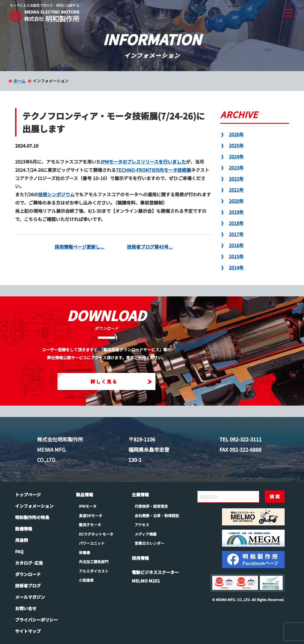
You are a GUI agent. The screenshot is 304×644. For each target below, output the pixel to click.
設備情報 (24, 529)
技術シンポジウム (56, 194)
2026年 (236, 134)
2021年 (236, 190)
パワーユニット (92, 543)
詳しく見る (121, 381)
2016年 (236, 245)
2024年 (236, 156)
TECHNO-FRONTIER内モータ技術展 (153, 170)
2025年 (236, 145)
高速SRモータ (91, 516)
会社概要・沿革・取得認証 (157, 516)
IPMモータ (88, 506)
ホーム (19, 81)
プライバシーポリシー (36, 620)
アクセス (142, 525)
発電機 (84, 553)
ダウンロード (28, 574)
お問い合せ (26, 608)
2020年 (236, 201)
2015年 (236, 256)
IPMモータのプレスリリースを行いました (143, 162)
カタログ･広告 (29, 563)
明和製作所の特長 (32, 517)
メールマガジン (30, 597)
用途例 (21, 540)
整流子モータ (90, 525)
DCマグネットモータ (96, 534)
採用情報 (140, 558)
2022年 (236, 179)
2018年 (236, 223)
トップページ (28, 495)
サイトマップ (28, 631)
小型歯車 (86, 580)
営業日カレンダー (149, 543)
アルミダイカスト (94, 571)
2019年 (236, 212)
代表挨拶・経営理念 (151, 506)
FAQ (19, 551)
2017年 (236, 234)
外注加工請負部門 (94, 562)
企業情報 (140, 495)
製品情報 (85, 495)
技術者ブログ (28, 586)
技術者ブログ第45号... (150, 247)
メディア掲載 (146, 534)
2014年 (236, 267)
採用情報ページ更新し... (80, 247)
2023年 (236, 168)
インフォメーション (34, 506)
